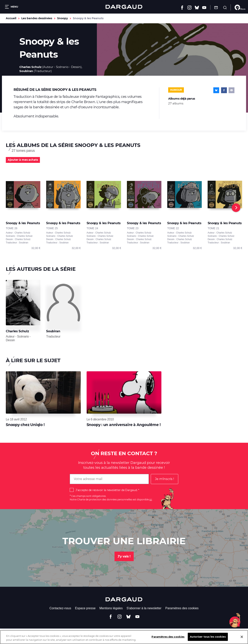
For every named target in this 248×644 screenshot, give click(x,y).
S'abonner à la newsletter (144, 608)
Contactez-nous (60, 608)
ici (151, 499)
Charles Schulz (30, 67)
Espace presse (85, 608)
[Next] (236, 208)
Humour (176, 90)
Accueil (11, 18)
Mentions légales (111, 608)
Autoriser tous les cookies (208, 640)
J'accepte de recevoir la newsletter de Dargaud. (106, 490)
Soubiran (26, 71)
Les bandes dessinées (37, 18)
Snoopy (62, 18)
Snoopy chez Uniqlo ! (25, 425)
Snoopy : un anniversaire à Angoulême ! (124, 425)
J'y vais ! (124, 556)
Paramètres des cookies (182, 608)
